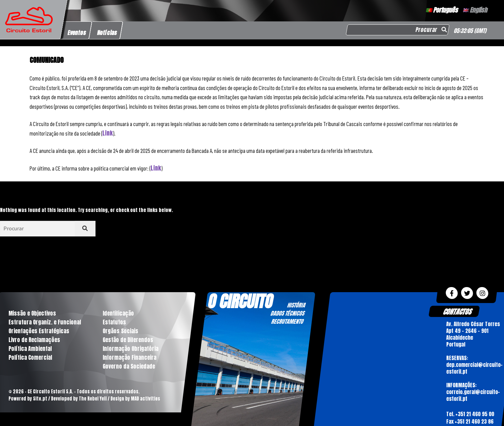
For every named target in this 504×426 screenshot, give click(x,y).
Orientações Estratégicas (39, 331)
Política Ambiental (30, 349)
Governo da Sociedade (129, 366)
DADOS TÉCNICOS (288, 313)
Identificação (118, 313)
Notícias (107, 33)
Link (108, 133)
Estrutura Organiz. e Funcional (45, 322)
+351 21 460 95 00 (475, 414)
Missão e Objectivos (32, 313)
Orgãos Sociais (120, 331)
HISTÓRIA (296, 305)
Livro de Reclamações (34, 340)
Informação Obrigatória (131, 349)
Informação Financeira (129, 357)
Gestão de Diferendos (128, 340)
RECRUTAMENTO (287, 321)
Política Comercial (30, 357)
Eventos (77, 33)
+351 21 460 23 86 (474, 421)
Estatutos (114, 322)
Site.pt (40, 399)
